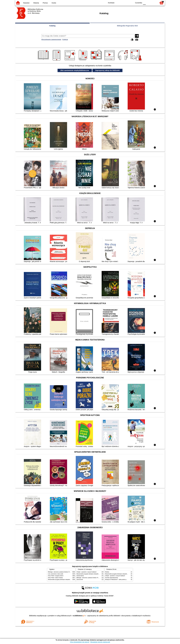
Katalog (52, 26)
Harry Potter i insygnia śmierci (56, 576)
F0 (144, 3)
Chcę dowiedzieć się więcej (80, 642)
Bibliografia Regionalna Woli (127, 26)
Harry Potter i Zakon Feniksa (55, 578)
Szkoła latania (80, 576)
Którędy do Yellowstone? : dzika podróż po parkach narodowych (122, 580)
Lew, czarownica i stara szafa (56, 574)
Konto (54, 3)
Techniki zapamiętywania (111, 578)
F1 (148, 3)
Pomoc (45, 3)
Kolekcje (65, 39)
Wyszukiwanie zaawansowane (51, 39)
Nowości (26, 3)
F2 (154, 3)
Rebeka (107, 572)
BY (131, 3)
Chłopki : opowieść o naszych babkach (86, 572)
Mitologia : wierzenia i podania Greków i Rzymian (61, 572)
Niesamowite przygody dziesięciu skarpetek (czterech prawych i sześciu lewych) (69, 580)
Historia (36, 3)
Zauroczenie (80, 580)
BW (122, 3)
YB (127, 3)
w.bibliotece (79, 616)
